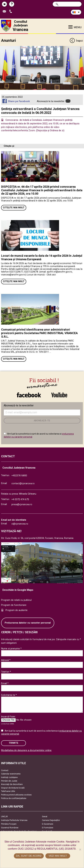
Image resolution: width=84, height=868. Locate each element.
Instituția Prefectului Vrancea (14, 820)
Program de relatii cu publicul (16, 600)
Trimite (14, 743)
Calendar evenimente (11, 774)
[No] (80, 849)
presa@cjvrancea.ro (22, 504)
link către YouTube (59, 395)
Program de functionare (14, 605)
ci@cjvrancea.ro (20, 524)
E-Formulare (48, 828)
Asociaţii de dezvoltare (12, 784)
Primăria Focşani (9, 824)
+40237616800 (19, 476)
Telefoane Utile (8, 791)
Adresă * (6, 660)
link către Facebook (29, 395)
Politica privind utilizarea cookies (16, 795)
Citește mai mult (14, 208)
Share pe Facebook (19, 101)
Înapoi (76, 41)
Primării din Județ (9, 781)
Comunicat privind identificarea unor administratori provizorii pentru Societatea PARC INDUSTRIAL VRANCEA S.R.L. (39, 333)
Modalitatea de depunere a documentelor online (26, 750)
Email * (5, 683)
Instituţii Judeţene (9, 777)
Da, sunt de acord (29, 856)
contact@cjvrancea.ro (23, 484)
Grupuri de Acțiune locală (13, 788)
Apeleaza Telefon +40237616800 (11, 12)
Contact (5, 770)
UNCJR (4, 816)
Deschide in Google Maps (18, 590)
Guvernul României (10, 828)
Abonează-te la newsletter (51, 101)
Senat (45, 816)
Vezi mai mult (58, 856)
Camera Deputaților (51, 820)
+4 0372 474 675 (20, 499)
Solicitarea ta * (9, 695)
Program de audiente (16, 610)
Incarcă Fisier (8, 717)
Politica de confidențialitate (14, 798)
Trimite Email (5, 12)
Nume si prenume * (11, 649)
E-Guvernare (48, 824)
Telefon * (6, 672)
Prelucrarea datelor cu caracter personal (28, 623)
